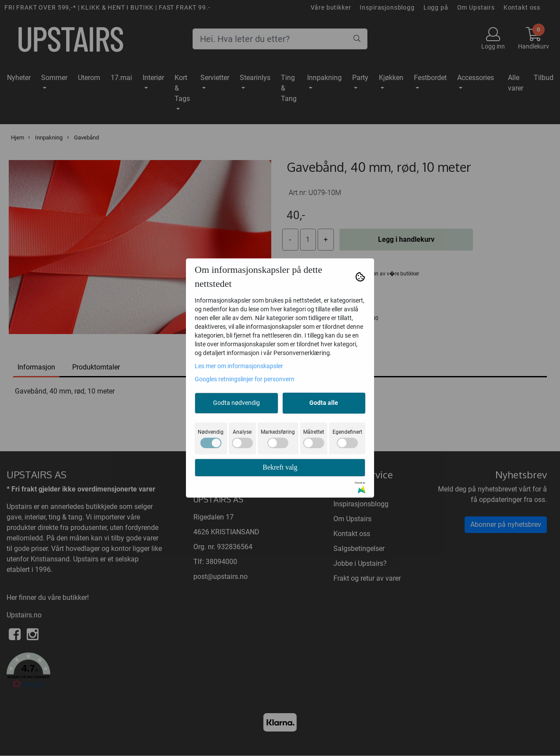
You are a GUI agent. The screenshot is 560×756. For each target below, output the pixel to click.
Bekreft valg (280, 467)
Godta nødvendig (236, 403)
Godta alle (324, 403)
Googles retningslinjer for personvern (245, 379)
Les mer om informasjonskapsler (239, 366)
